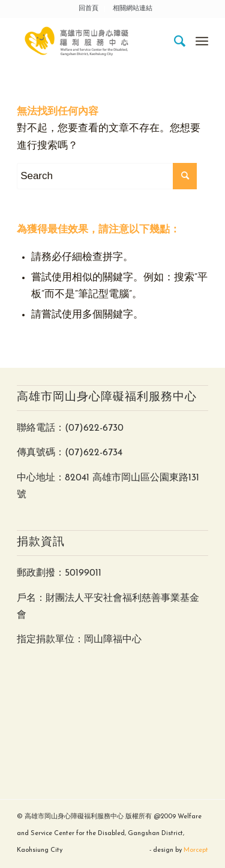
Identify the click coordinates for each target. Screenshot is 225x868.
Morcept (196, 850)
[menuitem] (89, 9)
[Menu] (202, 41)
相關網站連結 (133, 9)
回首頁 (88, 9)
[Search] (174, 41)
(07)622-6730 (94, 428)
